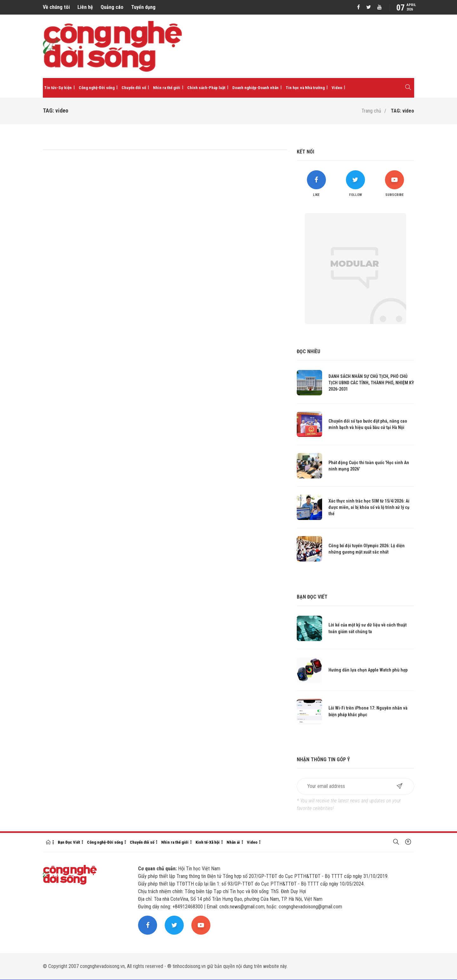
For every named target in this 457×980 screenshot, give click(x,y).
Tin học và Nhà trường (305, 88)
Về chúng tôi (56, 7)
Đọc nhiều (308, 351)
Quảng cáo (112, 7)
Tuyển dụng (143, 7)
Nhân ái (233, 842)
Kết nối (305, 152)
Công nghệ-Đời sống (97, 88)
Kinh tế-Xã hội (208, 842)
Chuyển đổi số (134, 88)
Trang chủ (371, 111)
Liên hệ (85, 7)
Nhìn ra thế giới (167, 88)
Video (337, 88)
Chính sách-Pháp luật (206, 88)
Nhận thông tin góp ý (323, 759)
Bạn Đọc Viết (69, 842)
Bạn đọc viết (312, 597)
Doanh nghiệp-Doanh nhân (255, 88)
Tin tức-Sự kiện (58, 88)
